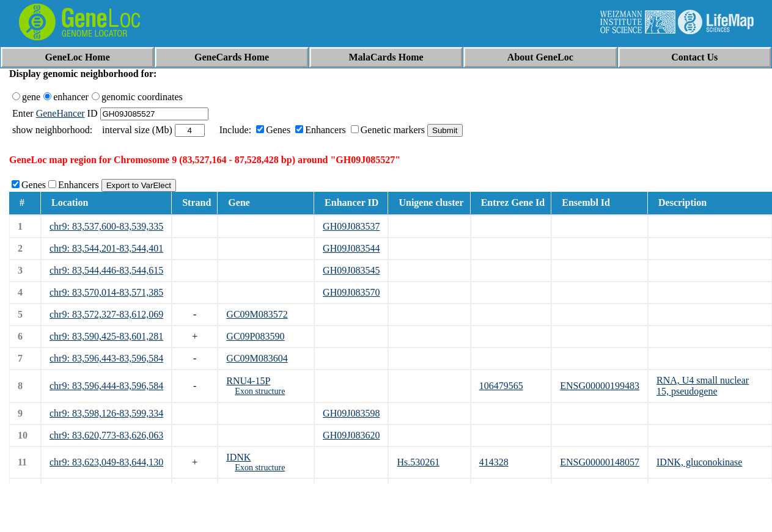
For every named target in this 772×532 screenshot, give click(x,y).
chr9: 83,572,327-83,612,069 (106, 314)
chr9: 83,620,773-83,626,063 (106, 435)
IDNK (238, 457)
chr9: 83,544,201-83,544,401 (106, 248)
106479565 (501, 386)
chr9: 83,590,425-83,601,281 (106, 336)
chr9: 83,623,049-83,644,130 (106, 462)
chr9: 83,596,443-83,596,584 (106, 358)
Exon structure (260, 391)
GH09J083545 (351, 270)
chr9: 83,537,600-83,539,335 (106, 226)
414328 (494, 462)
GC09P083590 (255, 336)
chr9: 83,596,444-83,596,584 (106, 386)
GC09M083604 (257, 358)
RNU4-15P (248, 381)
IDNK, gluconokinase (699, 462)
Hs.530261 (418, 462)
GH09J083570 (351, 292)
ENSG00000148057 (600, 462)
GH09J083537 (351, 226)
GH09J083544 (351, 248)
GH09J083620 (351, 435)
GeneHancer (61, 113)
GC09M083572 (257, 314)
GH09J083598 (351, 413)
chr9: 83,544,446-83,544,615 (106, 270)
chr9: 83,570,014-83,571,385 (106, 292)
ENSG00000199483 (600, 386)
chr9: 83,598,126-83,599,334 (106, 413)
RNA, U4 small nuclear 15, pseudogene (703, 386)
